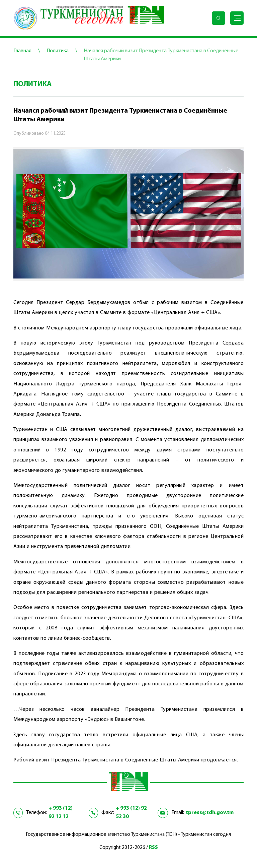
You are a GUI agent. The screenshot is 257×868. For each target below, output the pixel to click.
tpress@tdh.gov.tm (210, 813)
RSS (153, 848)
